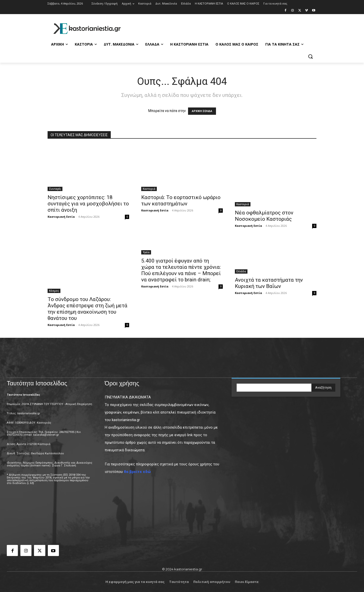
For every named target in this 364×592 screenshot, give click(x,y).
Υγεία (146, 252)
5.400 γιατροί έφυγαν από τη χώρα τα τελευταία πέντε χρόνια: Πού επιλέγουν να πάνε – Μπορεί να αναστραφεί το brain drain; (181, 270)
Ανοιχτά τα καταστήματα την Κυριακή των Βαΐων (269, 283)
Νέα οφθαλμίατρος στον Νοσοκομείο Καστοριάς (264, 216)
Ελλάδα (241, 271)
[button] (310, 56)
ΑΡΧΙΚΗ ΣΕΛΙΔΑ (202, 111)
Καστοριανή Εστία (61, 217)
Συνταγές (55, 189)
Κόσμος (54, 291)
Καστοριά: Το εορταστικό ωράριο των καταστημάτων (181, 200)
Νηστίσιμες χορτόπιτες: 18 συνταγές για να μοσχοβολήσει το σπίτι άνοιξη (88, 204)
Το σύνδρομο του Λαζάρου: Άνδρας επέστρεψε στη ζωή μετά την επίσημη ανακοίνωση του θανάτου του (87, 309)
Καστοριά (149, 189)
